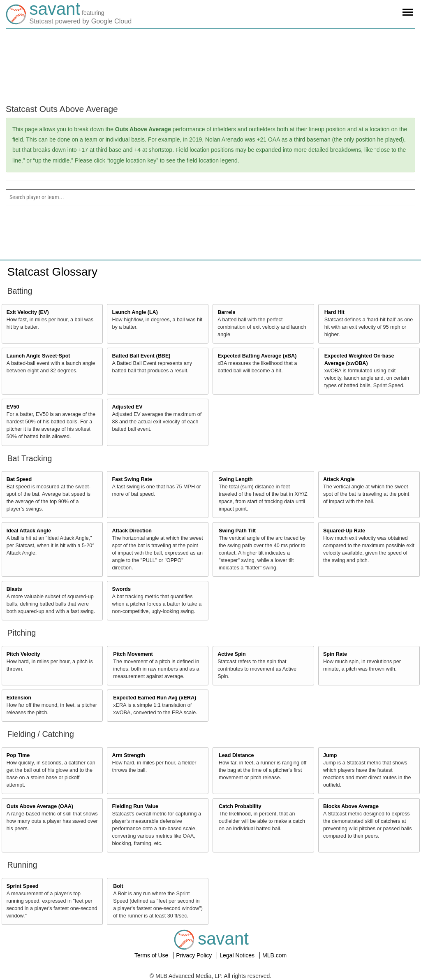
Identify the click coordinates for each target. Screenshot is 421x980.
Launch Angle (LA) (135, 312)
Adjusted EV (127, 407)
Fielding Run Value (135, 806)
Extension (19, 698)
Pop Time (18, 755)
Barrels (226, 312)
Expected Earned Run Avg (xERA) (155, 698)
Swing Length (236, 479)
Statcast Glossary (52, 272)
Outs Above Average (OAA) (40, 806)
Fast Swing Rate (132, 479)
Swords (121, 589)
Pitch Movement (133, 654)
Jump (330, 755)
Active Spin (232, 654)
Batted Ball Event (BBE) (141, 356)
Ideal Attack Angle (29, 531)
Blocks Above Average (351, 806)
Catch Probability (240, 806)
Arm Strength (128, 755)
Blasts (14, 589)
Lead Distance (236, 755)
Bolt (118, 886)
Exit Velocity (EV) (28, 312)
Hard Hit (334, 312)
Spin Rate (335, 654)
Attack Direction (132, 531)
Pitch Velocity (23, 654)
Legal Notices (238, 955)
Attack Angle (339, 479)
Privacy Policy (195, 955)
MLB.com (274, 955)
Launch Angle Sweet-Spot (38, 356)
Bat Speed (19, 479)
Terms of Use (152, 955)
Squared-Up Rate (344, 531)
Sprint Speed (23, 886)
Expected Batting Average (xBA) (257, 356)
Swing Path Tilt (237, 531)
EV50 (13, 407)
